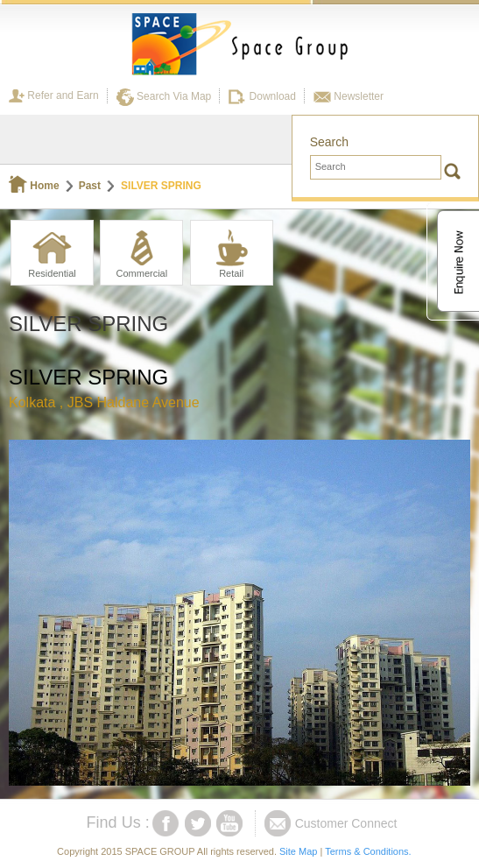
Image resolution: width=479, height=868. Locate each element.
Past (90, 186)
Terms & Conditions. (368, 851)
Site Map (298, 851)
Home (34, 186)
